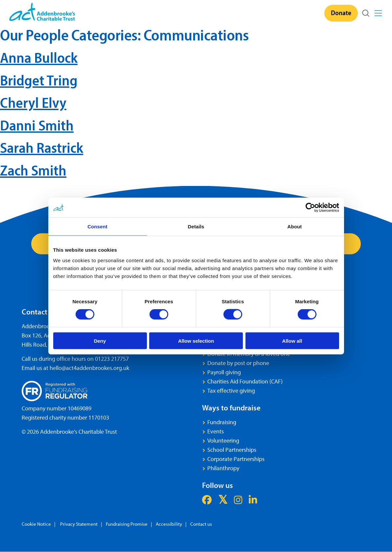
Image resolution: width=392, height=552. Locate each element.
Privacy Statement (78, 524)
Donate (341, 12)
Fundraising (222, 422)
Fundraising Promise (127, 524)
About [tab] (295, 227)
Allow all (292, 341)
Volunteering (223, 441)
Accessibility (169, 524)
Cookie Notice (36, 524)
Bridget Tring (39, 80)
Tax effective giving (231, 391)
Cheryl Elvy (33, 102)
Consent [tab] (97, 227)
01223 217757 (112, 359)
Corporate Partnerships (236, 459)
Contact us (201, 524)
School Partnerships (232, 450)
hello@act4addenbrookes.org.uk (89, 368)
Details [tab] (196, 227)
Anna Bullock (39, 57)
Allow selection (196, 341)
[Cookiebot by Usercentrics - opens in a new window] (310, 208)
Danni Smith (37, 125)
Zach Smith (33, 170)
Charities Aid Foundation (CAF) (245, 382)
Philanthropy (223, 468)
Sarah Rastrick (42, 147)
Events (216, 432)
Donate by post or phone (238, 363)
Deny (100, 341)
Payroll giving (224, 372)
